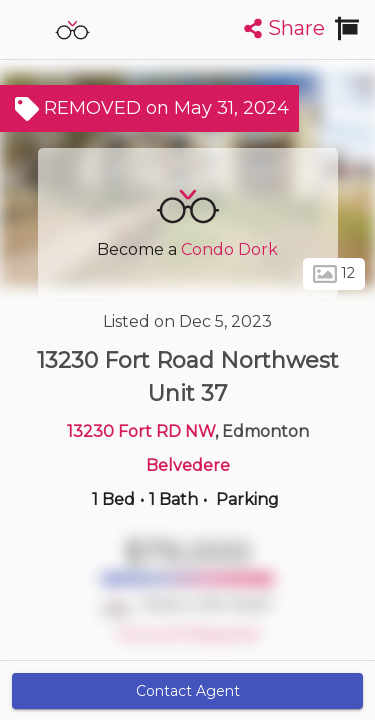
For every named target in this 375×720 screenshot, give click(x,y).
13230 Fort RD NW (141, 431)
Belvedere (188, 465)
